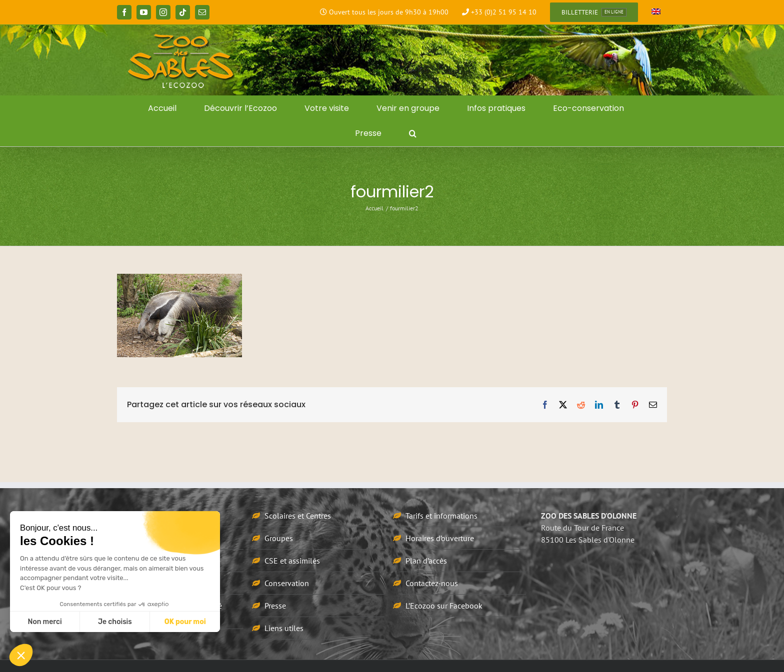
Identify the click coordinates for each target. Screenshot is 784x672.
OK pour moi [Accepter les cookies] (185, 622)
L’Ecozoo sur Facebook (444, 606)
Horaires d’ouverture (440, 538)
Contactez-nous (432, 583)
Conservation (287, 583)
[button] (413, 133)
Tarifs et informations (441, 516)
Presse (275, 606)
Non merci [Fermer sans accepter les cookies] (44, 622)
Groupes (279, 538)
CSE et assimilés (292, 561)
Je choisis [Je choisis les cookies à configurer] (115, 622)
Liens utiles (284, 628)
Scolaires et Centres (298, 516)
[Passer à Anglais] (656, 12)
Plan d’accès (426, 561)
